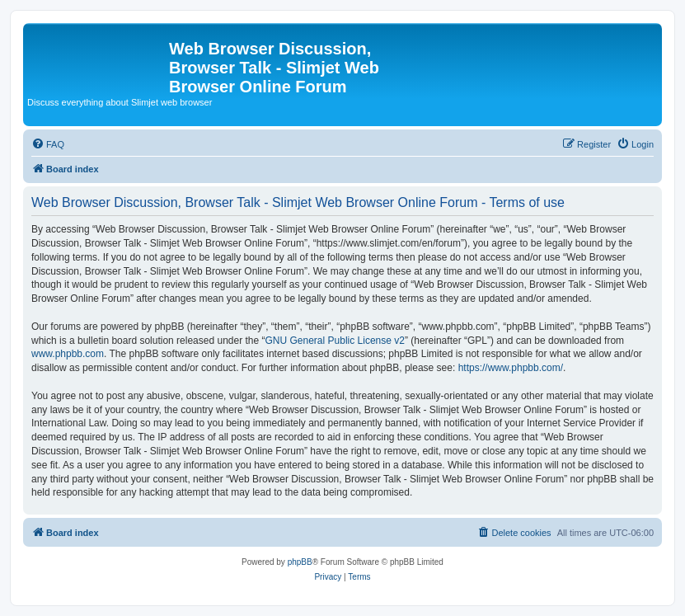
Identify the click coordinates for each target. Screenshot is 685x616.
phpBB (300, 562)
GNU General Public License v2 (335, 341)
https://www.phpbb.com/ (511, 368)
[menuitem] (48, 144)
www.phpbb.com (68, 354)
